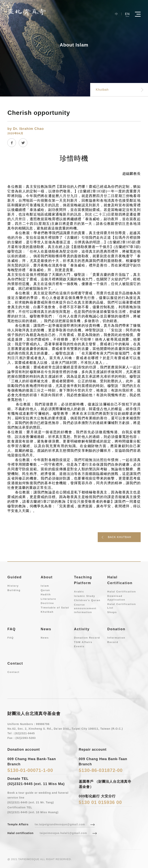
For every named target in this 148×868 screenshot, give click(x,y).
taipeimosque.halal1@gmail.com (63, 833)
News (45, 638)
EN (127, 14)
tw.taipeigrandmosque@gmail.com (60, 824)
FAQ (11, 638)
